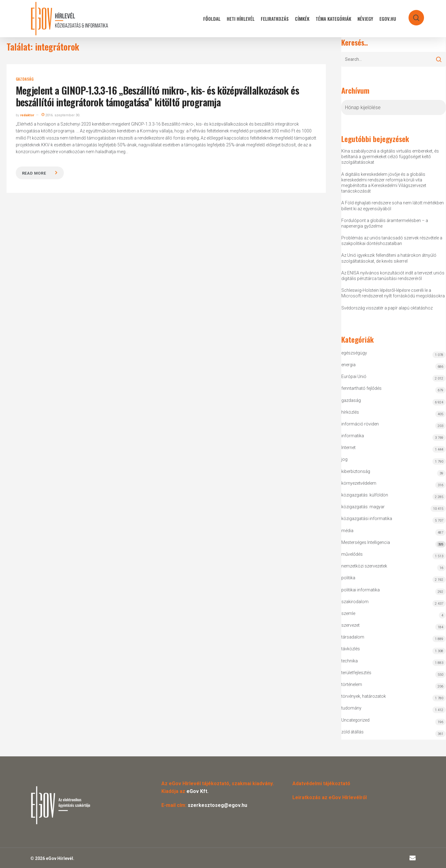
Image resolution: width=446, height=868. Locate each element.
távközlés (351, 649)
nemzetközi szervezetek (364, 566)
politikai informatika (361, 590)
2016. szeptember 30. (61, 115)
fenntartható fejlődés (361, 388)
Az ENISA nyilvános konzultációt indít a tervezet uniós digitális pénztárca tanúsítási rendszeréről (393, 276)
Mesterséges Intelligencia (394, 544)
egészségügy (354, 353)
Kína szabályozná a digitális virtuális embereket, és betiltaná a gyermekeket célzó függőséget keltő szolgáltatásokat (390, 157)
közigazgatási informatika (367, 519)
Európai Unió (354, 376)
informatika (353, 436)
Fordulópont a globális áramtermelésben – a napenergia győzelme (385, 223)
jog (344, 459)
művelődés (352, 554)
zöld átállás (352, 732)
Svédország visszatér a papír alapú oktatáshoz (387, 308)
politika (348, 578)
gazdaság (25, 79)
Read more (34, 173)
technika (350, 661)
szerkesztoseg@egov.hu (217, 805)
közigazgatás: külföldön (365, 495)
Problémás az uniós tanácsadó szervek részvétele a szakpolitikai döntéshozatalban (392, 241)
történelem (352, 684)
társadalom (353, 637)
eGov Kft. (197, 791)
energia (348, 365)
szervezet (350, 625)
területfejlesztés (356, 673)
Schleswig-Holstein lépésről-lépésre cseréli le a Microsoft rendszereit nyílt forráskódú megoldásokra (393, 293)
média (347, 531)
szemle (348, 613)
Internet (348, 447)
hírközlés (350, 412)
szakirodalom (355, 602)
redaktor (27, 115)
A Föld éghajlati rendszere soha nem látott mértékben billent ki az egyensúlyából (393, 206)
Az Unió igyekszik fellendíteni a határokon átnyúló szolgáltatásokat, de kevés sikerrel (389, 258)
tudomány (351, 708)
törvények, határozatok (364, 696)
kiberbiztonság (356, 471)
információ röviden (360, 424)
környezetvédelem (359, 483)
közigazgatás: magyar (363, 507)
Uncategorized (355, 720)
